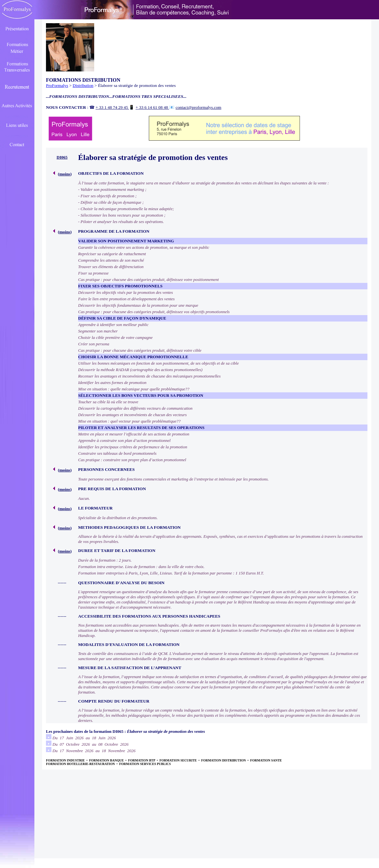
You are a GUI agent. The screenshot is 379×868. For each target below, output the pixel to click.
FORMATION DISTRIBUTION (224, 760)
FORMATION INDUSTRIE (66, 760)
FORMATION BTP (142, 760)
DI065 (62, 157)
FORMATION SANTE (266, 760)
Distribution (83, 85)
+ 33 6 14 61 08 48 (152, 107)
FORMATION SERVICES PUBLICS (145, 764)
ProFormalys (57, 85)
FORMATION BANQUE (107, 760)
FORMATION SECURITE (179, 760)
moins (65, 174)
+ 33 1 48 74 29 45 (112, 107)
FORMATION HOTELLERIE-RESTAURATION (81, 764)
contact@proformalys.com (198, 107)
